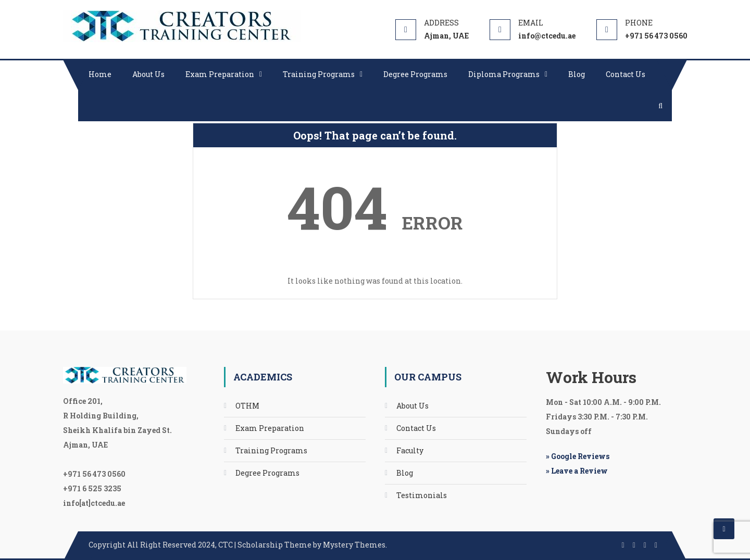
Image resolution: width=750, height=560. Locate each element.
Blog (577, 74)
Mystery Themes (354, 545)
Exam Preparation (220, 74)
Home (100, 74)
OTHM (247, 406)
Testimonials (422, 495)
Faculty (410, 450)
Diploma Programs (504, 74)
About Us (148, 74)
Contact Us (626, 74)
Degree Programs (415, 74)
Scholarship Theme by (206, 545)
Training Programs (319, 74)
